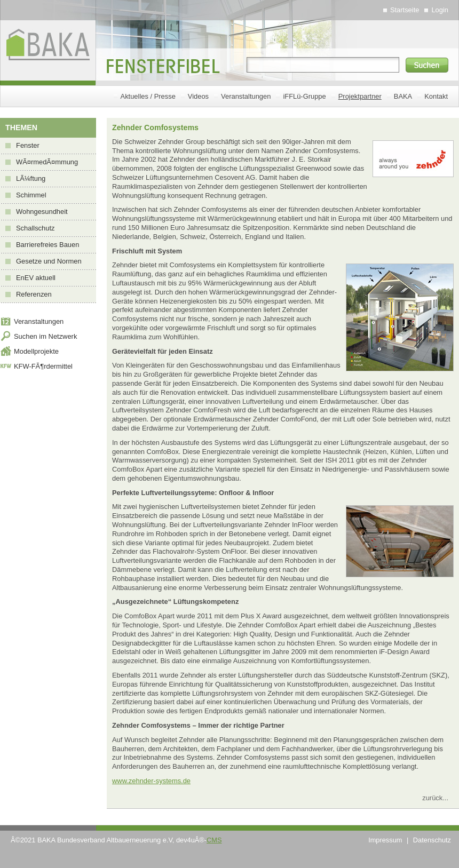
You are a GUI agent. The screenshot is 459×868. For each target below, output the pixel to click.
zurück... (435, 798)
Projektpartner (360, 96)
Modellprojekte (36, 351)
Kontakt (436, 96)
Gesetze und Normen (49, 261)
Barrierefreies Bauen (48, 245)
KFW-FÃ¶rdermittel (43, 366)
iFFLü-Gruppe (304, 96)
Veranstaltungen (246, 96)
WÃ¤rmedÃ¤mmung (47, 162)
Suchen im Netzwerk (45, 336)
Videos (198, 96)
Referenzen (34, 294)
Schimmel (31, 195)
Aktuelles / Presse (148, 96)
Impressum (385, 840)
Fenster (28, 145)
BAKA (403, 96)
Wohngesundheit (42, 212)
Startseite (405, 10)
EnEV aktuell (36, 278)
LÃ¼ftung (31, 178)
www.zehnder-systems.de (151, 781)
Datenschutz (432, 840)
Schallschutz (35, 228)
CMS (214, 840)
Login (440, 10)
